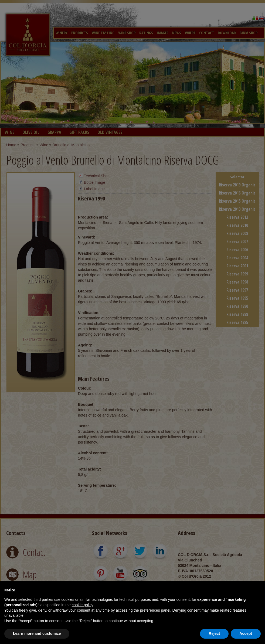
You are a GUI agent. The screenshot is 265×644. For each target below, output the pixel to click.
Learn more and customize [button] (37, 633)
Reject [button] (214, 633)
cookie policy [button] (82, 605)
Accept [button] (246, 633)
